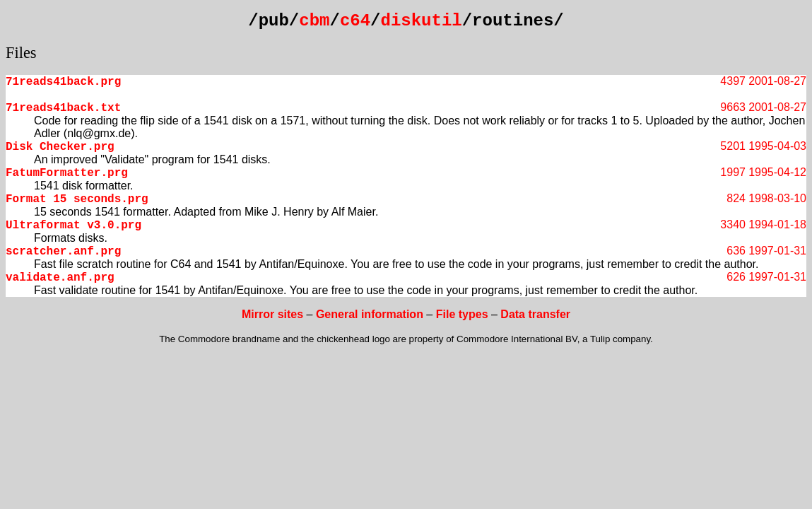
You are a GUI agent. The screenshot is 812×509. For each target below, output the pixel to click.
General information (370, 314)
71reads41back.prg (63, 82)
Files (21, 53)
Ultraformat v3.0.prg (73, 226)
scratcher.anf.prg (63, 252)
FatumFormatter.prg (67, 173)
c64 (355, 21)
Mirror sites (272, 314)
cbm (314, 21)
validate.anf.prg (60, 278)
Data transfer (535, 314)
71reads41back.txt (63, 108)
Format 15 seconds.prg (77, 199)
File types (462, 314)
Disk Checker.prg (60, 147)
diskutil (422, 21)
